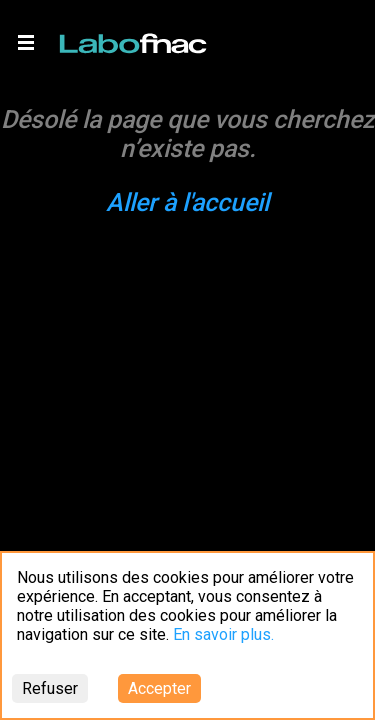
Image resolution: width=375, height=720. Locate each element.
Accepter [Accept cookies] (159, 688)
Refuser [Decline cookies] (50, 688)
